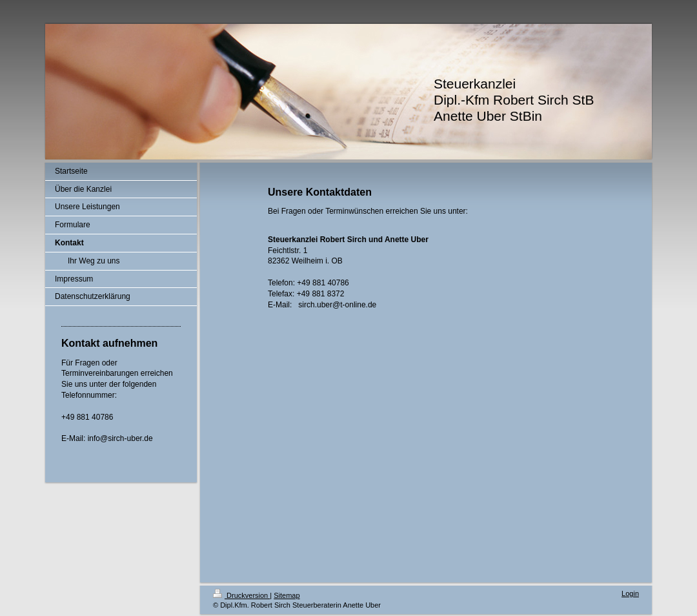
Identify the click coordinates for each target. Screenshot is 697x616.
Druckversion (241, 595)
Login (630, 593)
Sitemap (287, 595)
